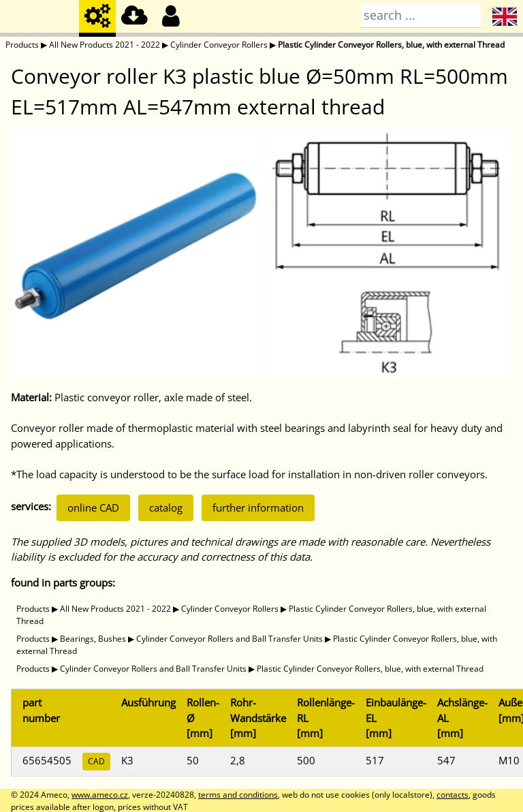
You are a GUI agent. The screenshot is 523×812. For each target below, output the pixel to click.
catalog (166, 507)
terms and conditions (238, 795)
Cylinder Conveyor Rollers (219, 45)
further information (258, 507)
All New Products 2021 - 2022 (105, 45)
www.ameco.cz (100, 795)
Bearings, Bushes (93, 639)
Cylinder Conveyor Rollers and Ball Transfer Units (229, 639)
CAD (96, 761)
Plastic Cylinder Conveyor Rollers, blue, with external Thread (391, 45)
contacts (453, 795)
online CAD (93, 507)
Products (22, 45)
